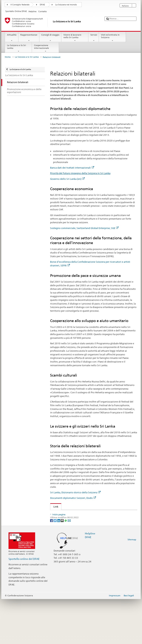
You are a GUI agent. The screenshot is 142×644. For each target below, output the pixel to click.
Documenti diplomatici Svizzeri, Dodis (73, 498)
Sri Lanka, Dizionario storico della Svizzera (75, 492)
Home (8, 57)
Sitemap (132, 584)
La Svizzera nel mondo (66, 5)
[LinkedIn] (59, 565)
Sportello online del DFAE (24, 604)
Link (54, 507)
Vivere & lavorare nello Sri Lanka (75, 38)
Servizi (94, 38)
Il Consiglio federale (20, 5)
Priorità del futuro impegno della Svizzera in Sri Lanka (80, 173)
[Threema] (62, 565)
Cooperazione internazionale (45, 48)
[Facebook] (52, 565)
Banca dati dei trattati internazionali (72, 168)
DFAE (42, 5)
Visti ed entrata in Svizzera (112, 38)
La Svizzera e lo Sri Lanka (18, 48)
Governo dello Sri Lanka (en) (67, 179)
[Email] (69, 565)
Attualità (12, 38)
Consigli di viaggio (50, 38)
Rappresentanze (29, 38)
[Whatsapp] (66, 565)
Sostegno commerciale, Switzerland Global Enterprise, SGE (84, 228)
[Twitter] (55, 565)
